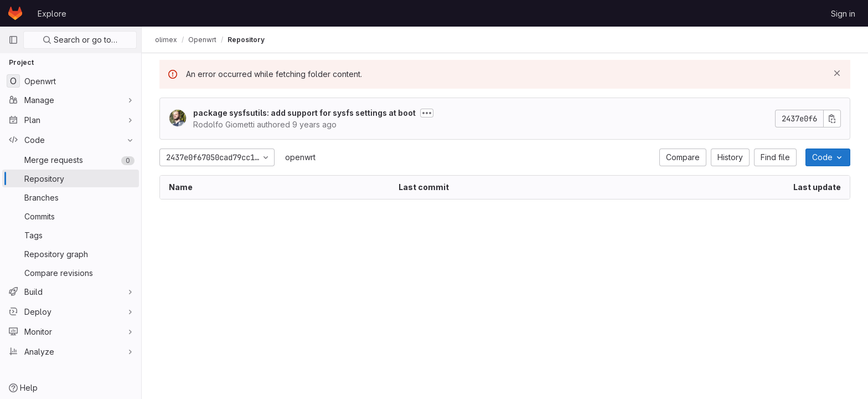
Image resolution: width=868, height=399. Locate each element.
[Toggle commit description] (427, 113)
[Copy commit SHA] (832, 119)
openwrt (300, 157)
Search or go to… (80, 40)
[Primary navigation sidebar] (13, 40)
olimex (166, 40)
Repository (246, 40)
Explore (52, 14)
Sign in (843, 14)
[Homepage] (15, 13)
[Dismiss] (837, 73)
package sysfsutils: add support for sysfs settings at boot (304, 113)
